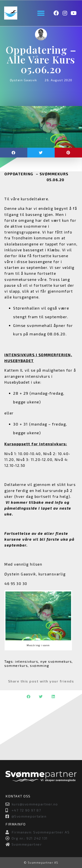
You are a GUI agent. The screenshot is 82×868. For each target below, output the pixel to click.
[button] (41, 13)
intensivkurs (26, 661)
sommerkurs (16, 665)
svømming (39, 665)
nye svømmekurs (56, 661)
